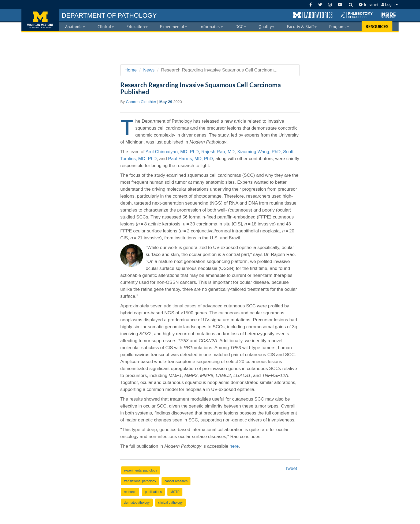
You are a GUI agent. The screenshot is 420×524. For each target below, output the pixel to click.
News (149, 70)
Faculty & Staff (302, 27)
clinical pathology (170, 503)
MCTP (175, 492)
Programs (339, 27)
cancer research (176, 481)
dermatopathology (137, 503)
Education (137, 27)
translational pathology (140, 481)
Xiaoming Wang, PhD (259, 152)
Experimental (173, 27)
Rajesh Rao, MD (218, 152)
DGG (241, 27)
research (130, 492)
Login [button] (390, 5)
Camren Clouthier (141, 102)
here (234, 446)
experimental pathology (141, 470)
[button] (313, 15)
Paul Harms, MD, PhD (191, 159)
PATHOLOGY (109, 15)
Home (131, 70)
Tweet (291, 468)
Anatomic (75, 27)
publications (153, 492)
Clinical (106, 27)
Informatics (211, 27)
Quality (266, 27)
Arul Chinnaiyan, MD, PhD (172, 152)
